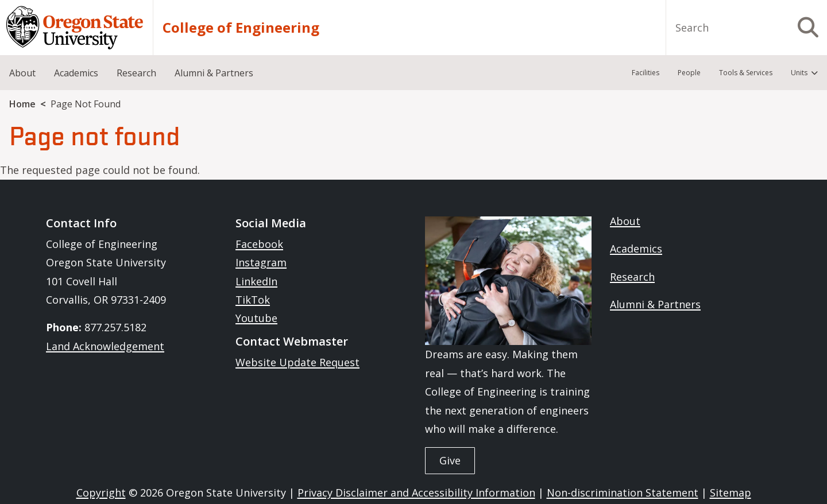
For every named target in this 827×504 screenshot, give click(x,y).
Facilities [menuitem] (646, 73)
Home (22, 104)
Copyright (101, 493)
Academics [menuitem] (76, 73)
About (625, 221)
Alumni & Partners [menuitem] (214, 73)
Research (632, 277)
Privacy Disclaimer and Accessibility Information (416, 493)
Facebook (259, 244)
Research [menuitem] (136, 73)
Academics (636, 249)
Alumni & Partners (655, 304)
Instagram (261, 262)
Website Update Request (297, 362)
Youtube (256, 318)
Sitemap (731, 493)
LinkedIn (256, 281)
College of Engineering (241, 28)
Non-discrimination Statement (623, 493)
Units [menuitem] (799, 73)
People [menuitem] (689, 73)
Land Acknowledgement (105, 346)
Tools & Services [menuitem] (746, 73)
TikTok (253, 300)
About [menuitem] (22, 73)
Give (450, 460)
